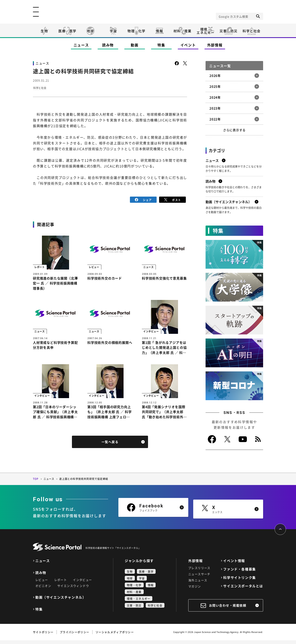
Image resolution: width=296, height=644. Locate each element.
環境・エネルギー (139, 602)
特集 (161, 45)
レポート (61, 583)
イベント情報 (234, 564)
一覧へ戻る (110, 446)
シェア (143, 199)
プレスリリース (199, 571)
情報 (159, 31)
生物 (44, 31)
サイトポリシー (43, 636)
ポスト (173, 199)
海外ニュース (198, 584)
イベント (188, 45)
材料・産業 (183, 31)
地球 (90, 31)
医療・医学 (67, 31)
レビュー (42, 583)
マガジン (195, 590)
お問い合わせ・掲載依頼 (228, 609)
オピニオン (43, 589)
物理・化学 (136, 31)
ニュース (81, 45)
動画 (135, 45)
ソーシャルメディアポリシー (115, 636)
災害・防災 (229, 31)
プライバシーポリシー (75, 636)
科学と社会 (252, 31)
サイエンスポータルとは (243, 590)
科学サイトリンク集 (239, 581)
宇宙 (113, 31)
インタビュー (82, 583)
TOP (36, 483)
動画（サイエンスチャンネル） (61, 601)
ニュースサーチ (199, 578)
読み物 (108, 45)
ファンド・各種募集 (239, 573)
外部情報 (215, 45)
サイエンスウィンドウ (73, 589)
